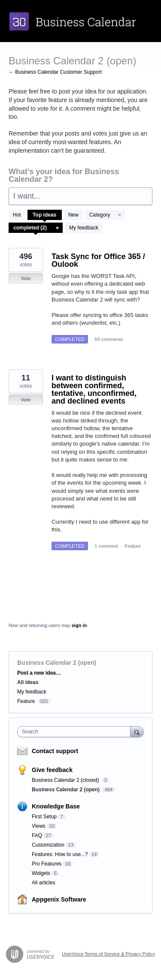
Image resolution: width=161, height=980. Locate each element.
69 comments (109, 339)
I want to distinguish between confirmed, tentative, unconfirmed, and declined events (94, 389)
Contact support (55, 751)
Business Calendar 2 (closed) (66, 780)
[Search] (137, 731)
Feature (133, 546)
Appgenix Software (59, 899)
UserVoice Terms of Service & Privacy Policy (108, 954)
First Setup (44, 817)
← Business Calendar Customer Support (55, 72)
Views (39, 826)
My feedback (84, 228)
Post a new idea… (39, 673)
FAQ (37, 835)
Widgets (41, 873)
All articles (44, 883)
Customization (48, 845)
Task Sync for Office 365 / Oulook (98, 260)
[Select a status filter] (36, 228)
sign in (79, 625)
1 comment (106, 546)
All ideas (28, 682)
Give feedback (52, 770)
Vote (26, 278)
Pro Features (47, 864)
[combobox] (76, 732)
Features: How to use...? (60, 854)
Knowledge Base (56, 806)
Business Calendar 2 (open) (66, 790)
